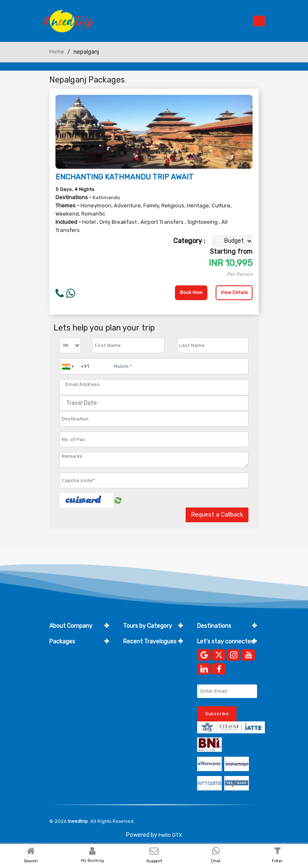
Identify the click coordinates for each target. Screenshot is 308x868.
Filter (277, 861)
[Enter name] (129, 345)
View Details (234, 293)
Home (57, 52)
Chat (216, 861)
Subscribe (217, 714)
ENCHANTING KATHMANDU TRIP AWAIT (124, 177)
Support (154, 861)
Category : (189, 241)
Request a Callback (217, 515)
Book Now (191, 293)
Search (31, 861)
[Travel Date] (154, 403)
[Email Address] (154, 384)
